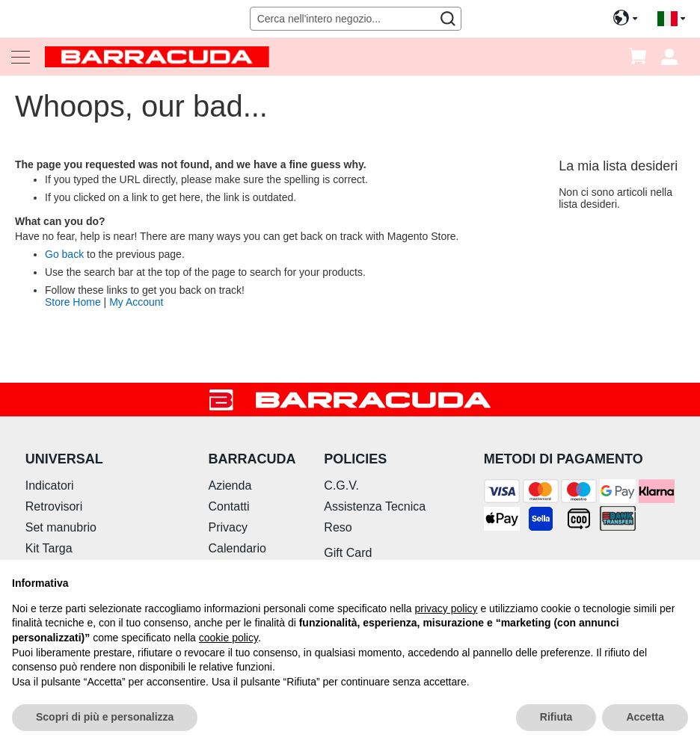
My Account (136, 302)
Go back (64, 254)
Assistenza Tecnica (375, 506)
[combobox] (356, 19)
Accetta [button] (645, 717)
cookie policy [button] (228, 638)
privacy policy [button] (446, 608)
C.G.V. (341, 485)
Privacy (227, 527)
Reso (338, 527)
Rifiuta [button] (556, 717)
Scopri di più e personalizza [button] (105, 717)
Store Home (73, 302)
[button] (671, 19)
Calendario (237, 548)
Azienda (230, 485)
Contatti (228, 506)
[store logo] (157, 56)
